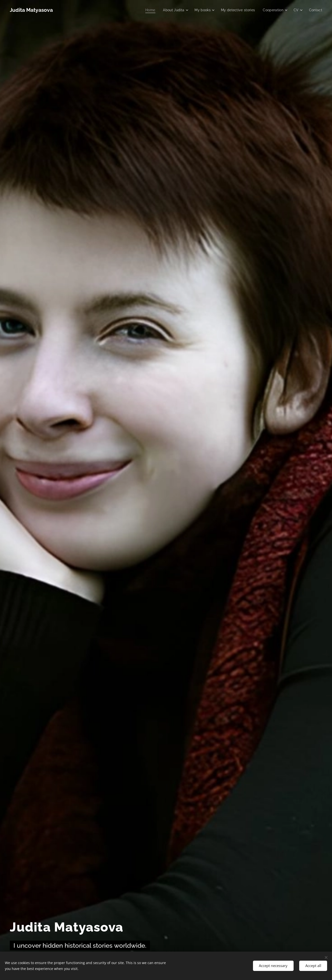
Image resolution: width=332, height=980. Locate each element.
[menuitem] (146, 10)
